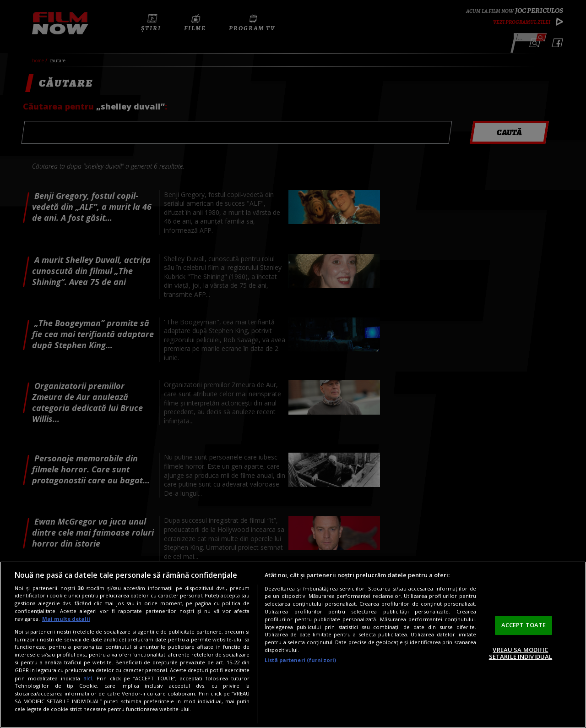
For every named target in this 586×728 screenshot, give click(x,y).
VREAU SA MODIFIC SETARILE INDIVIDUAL (521, 653)
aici (88, 678)
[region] (293, 645)
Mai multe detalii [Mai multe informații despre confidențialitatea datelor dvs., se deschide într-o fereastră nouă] (66, 619)
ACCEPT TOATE (524, 625)
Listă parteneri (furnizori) (300, 660)
